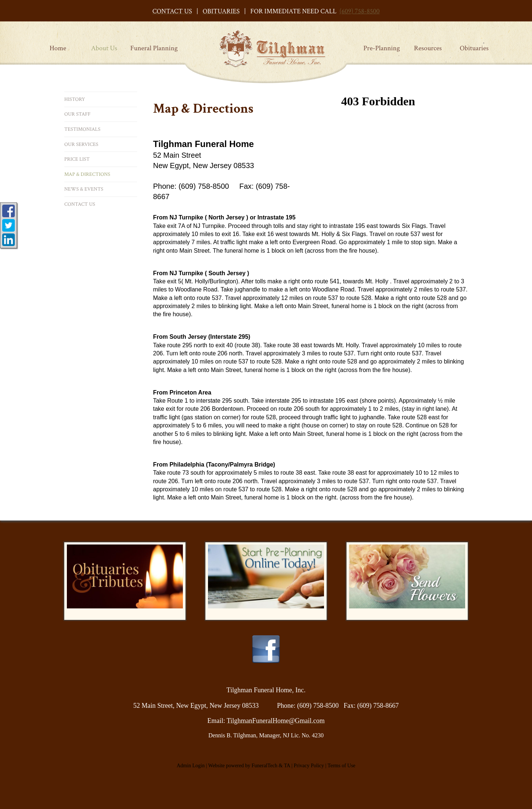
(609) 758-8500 (360, 11)
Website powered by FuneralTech (243, 766)
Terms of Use (342, 766)
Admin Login (191, 766)
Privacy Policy (309, 766)
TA (287, 766)
